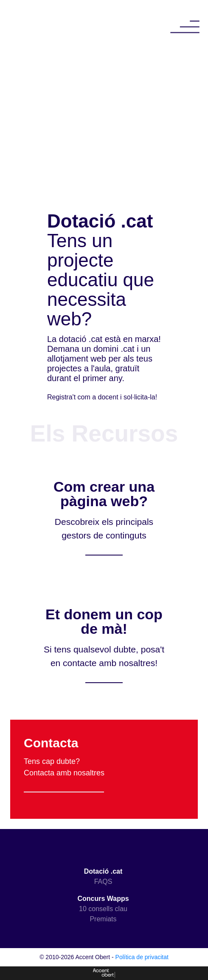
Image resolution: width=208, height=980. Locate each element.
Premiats (103, 919)
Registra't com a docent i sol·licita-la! (102, 397)
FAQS (103, 882)
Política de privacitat (142, 957)
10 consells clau (103, 909)
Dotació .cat (103, 871)
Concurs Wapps (103, 899)
